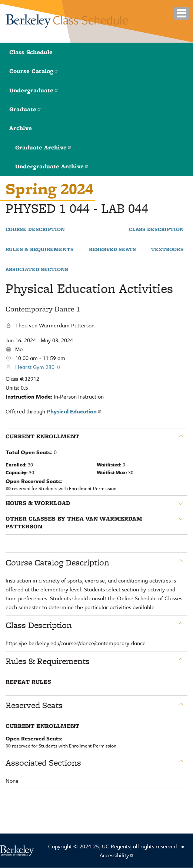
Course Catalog (34, 71)
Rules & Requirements (40, 250)
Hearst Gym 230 (38, 367)
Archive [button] (21, 128)
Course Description (35, 230)
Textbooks (167, 250)
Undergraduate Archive (52, 166)
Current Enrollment (42, 436)
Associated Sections (37, 270)
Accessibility (117, 855)
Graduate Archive (44, 147)
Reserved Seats (112, 250)
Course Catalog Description (57, 562)
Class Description (156, 230)
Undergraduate (34, 90)
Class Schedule (31, 52)
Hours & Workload (38, 503)
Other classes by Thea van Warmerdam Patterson (74, 523)
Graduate (25, 109)
